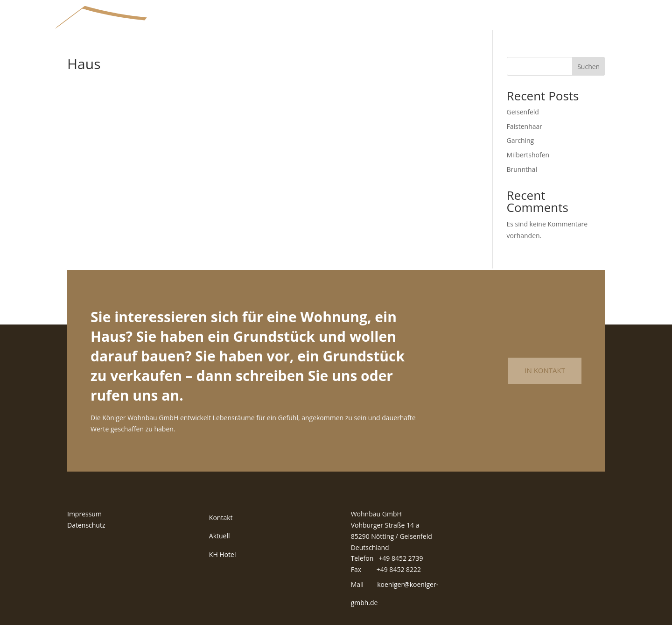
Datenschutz (86, 542)
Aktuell (220, 553)
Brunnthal (522, 186)
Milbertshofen (528, 172)
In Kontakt (545, 388)
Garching (521, 158)
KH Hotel (223, 571)
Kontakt (221, 534)
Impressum (84, 531)
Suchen (588, 83)
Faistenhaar (525, 143)
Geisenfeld (523, 129)
